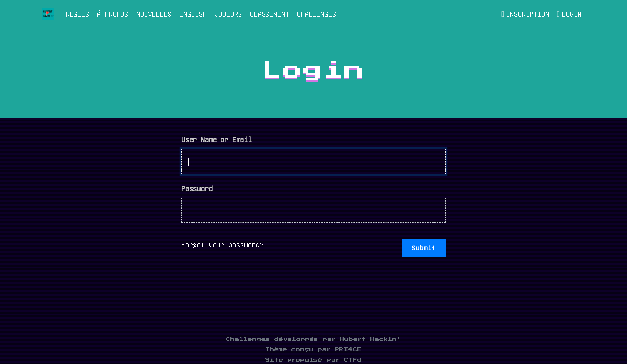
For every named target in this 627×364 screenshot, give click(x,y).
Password (197, 188)
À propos (113, 14)
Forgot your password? (222, 244)
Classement (269, 14)
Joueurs (228, 14)
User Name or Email (217, 139)
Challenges (316, 14)
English (193, 14)
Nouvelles (154, 14)
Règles (77, 14)
